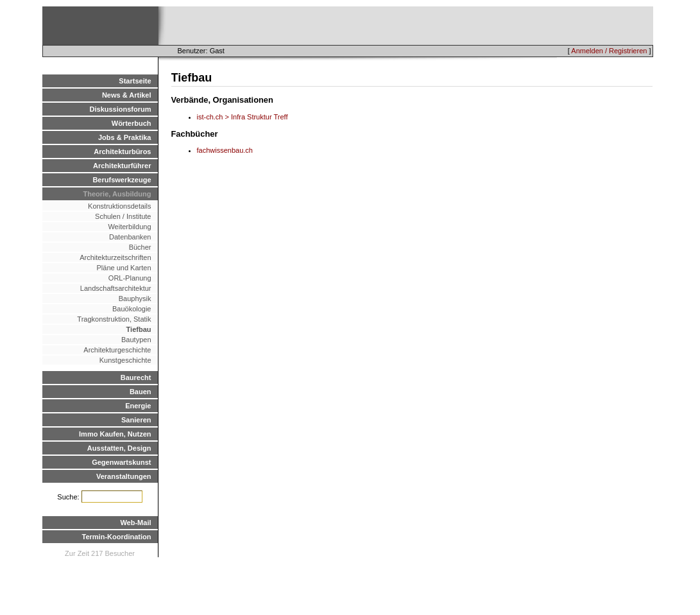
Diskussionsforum (121, 109)
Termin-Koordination (117, 537)
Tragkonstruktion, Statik (114, 319)
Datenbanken (130, 237)
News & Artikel (127, 95)
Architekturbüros (122, 152)
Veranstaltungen (124, 476)
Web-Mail (135, 523)
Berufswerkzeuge (122, 180)
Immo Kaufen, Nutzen (115, 434)
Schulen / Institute (123, 216)
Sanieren (136, 420)
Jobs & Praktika (125, 137)
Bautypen (136, 340)
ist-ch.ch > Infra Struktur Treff (243, 117)
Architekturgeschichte (117, 350)
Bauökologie (132, 309)
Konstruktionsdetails (119, 206)
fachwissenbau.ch (225, 150)
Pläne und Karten (124, 268)
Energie (138, 406)
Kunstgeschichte (125, 360)
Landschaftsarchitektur (116, 288)
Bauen (141, 392)
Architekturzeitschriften (115, 257)
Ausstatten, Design (119, 448)
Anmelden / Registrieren (609, 51)
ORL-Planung (130, 278)
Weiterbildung (129, 227)
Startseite (135, 81)
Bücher (140, 247)
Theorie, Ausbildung (117, 194)
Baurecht (136, 377)
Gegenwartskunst (121, 462)
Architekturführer (122, 166)
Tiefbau (139, 329)
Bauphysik (135, 299)
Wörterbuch (132, 123)
